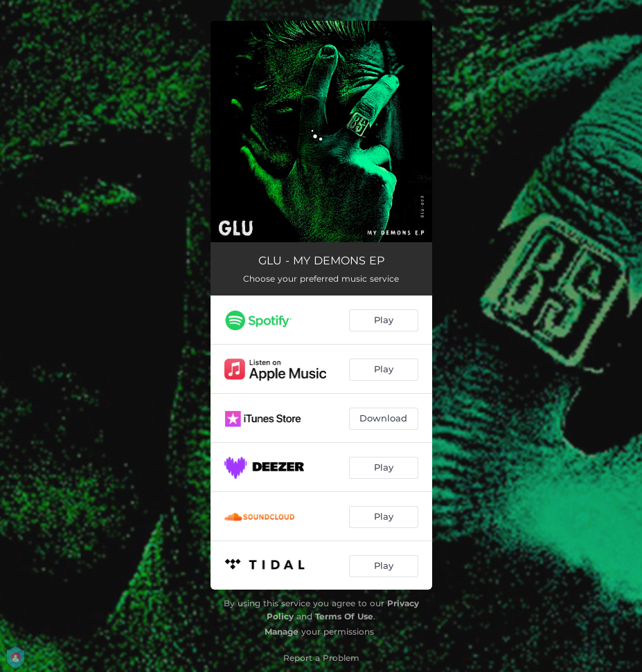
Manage (282, 632)
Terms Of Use (344, 616)
